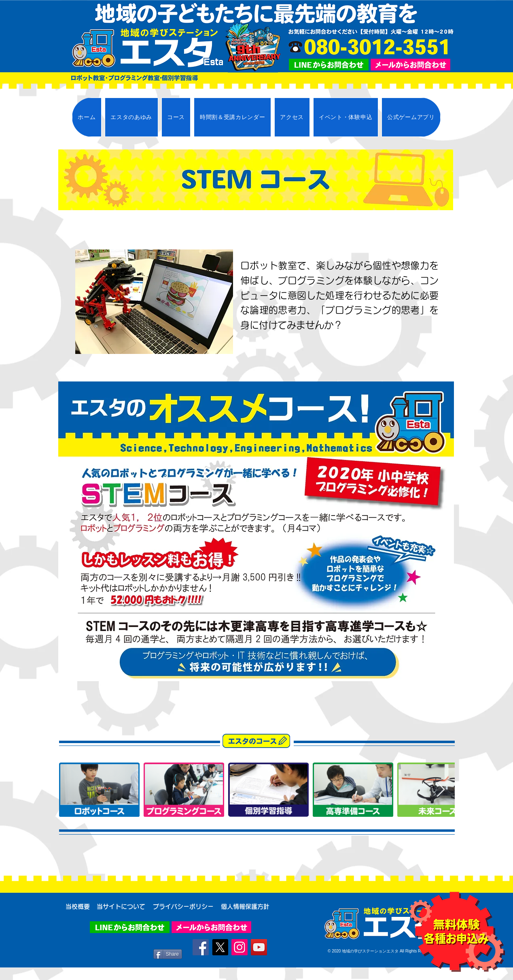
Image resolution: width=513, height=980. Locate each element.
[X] (220, 947)
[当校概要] (78, 906)
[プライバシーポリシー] (183, 906)
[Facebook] (201, 947)
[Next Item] (441, 790)
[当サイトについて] (121, 906)
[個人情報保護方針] (245, 906)
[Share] (168, 954)
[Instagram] (240, 947)
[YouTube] (259, 947)
